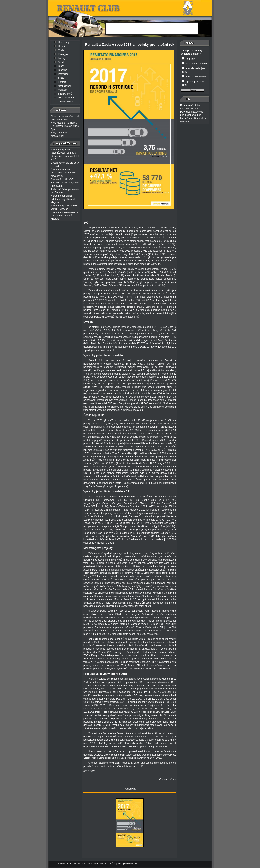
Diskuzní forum (66, 98)
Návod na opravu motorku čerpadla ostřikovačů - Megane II (64, 216)
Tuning (62, 58)
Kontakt (62, 82)
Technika (63, 70)
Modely (62, 50)
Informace (63, 74)
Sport (61, 62)
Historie (62, 46)
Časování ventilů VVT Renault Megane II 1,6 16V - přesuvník (65, 183)
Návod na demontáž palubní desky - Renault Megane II (63, 199)
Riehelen (133, 864)
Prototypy (63, 54)
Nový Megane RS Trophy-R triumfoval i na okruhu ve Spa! (65, 126)
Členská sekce (66, 102)
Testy (61, 66)
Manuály (62, 90)
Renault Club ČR (107, 864)
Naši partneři (65, 86)
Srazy (61, 78)
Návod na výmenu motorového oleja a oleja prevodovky (64, 173)
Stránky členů (65, 94)
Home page (64, 42)
